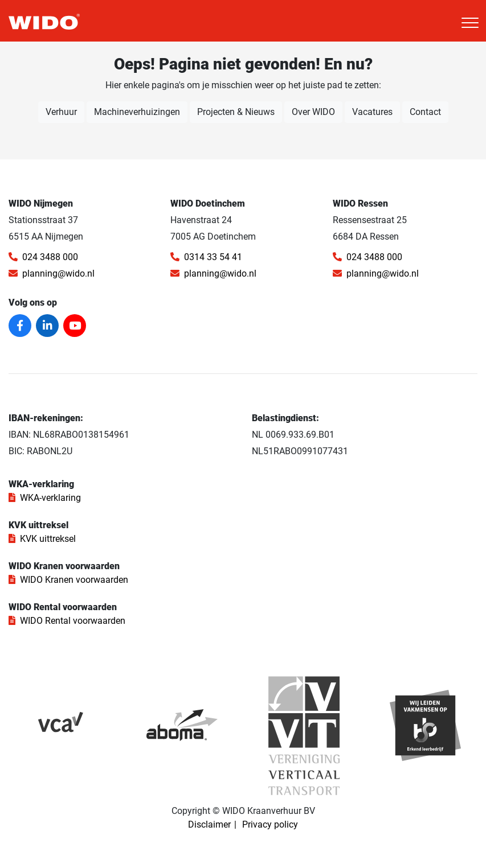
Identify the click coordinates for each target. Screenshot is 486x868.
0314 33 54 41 (206, 257)
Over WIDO (313, 112)
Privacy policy (270, 824)
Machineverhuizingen (137, 112)
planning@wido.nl (52, 273)
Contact (425, 112)
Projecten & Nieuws (236, 112)
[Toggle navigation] (470, 23)
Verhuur (61, 112)
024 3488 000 (43, 257)
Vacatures (372, 112)
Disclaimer (209, 824)
